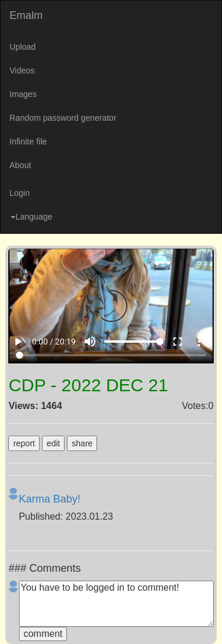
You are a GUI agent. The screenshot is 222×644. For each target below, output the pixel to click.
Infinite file (28, 141)
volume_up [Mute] (90, 342)
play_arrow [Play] (18, 342)
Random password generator (63, 118)
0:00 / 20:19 (54, 342)
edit (54, 443)
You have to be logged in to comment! (116, 604)
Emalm (26, 15)
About (20, 165)
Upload (22, 47)
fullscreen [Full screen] (178, 342)
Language (31, 217)
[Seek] (111, 355)
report (24, 443)
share (82, 443)
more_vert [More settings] (199, 342)
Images (23, 94)
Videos (22, 70)
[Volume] (134, 342)
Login (20, 193)
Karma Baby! (50, 499)
